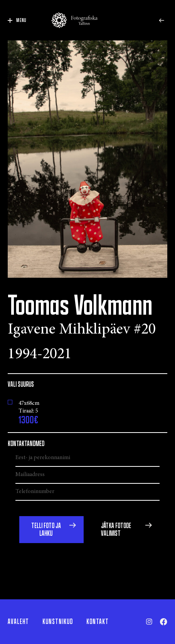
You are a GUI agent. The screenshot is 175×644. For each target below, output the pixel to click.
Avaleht (18, 622)
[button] (51, 530)
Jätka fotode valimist (116, 530)
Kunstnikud (58, 622)
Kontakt (98, 622)
